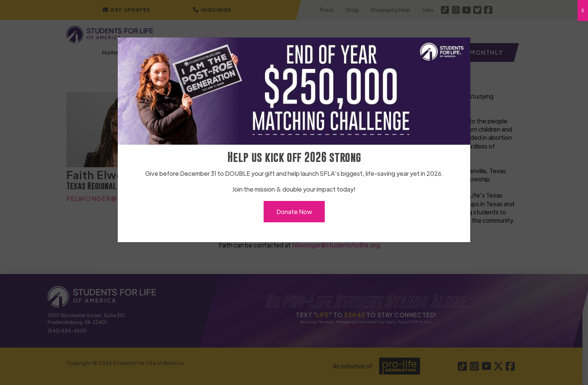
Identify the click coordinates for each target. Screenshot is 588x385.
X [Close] (583, 10)
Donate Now (294, 212)
